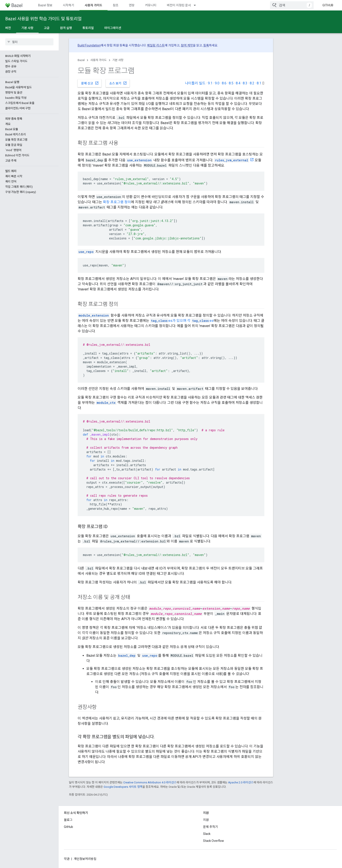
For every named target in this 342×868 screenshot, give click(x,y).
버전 (8, 28)
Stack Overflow (214, 841)
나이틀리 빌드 (195, 83)
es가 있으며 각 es (182, 321)
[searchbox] (29, 42)
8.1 (259, 83)
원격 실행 (66, 28)
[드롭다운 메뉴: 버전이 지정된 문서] (197, 5)
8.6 (224, 83)
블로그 (68, 820)
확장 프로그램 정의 (117, 202)
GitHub (328, 5)
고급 (47, 28)
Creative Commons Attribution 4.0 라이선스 (150, 782)
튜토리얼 (88, 28)
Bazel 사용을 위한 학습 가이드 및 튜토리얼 (43, 19)
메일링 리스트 (156, 45)
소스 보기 (118, 83)
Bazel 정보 (45, 5)
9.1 (210, 83)
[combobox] (292, 5)
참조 (116, 5)
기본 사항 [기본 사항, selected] (27, 28)
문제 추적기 (210, 827)
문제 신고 (90, 83)
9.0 (217, 83)
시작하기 (68, 5)
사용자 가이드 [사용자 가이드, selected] (93, 5)
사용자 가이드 (98, 60)
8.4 (238, 83)
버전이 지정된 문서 (179, 5)
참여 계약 (187, 45)
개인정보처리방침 (85, 859)
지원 (206, 820)
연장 (132, 5)
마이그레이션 (113, 28)
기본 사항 (118, 60)
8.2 (252, 83)
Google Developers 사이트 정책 (123, 787)
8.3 (245, 83)
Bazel (81, 60)
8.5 (231, 83)
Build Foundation (89, 45)
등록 (206, 45)
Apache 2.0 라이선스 (241, 782)
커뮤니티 (151, 5)
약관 (67, 859)
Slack (207, 834)
